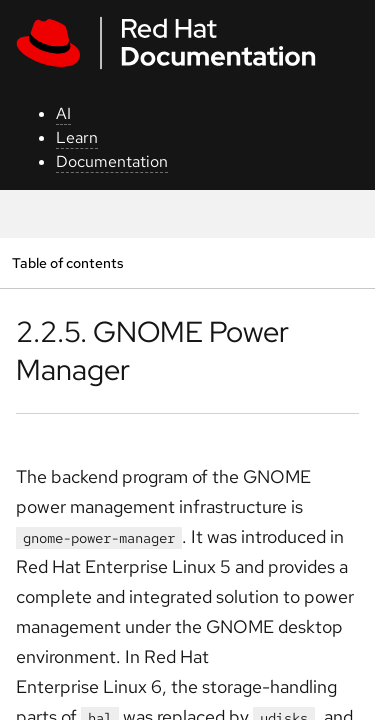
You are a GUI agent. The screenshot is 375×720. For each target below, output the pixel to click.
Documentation (112, 161)
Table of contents (67, 262)
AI (63, 113)
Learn (77, 137)
